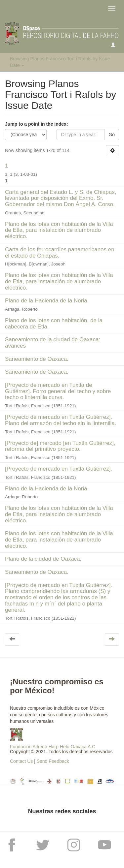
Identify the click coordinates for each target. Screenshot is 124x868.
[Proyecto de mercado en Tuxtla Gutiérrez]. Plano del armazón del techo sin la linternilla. (61, 420)
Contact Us (21, 761)
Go (112, 135)
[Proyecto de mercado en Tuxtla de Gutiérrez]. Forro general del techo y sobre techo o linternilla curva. (58, 391)
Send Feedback (53, 761)
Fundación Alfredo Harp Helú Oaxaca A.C (53, 747)
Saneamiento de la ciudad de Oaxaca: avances (53, 343)
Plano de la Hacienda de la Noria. (47, 301)
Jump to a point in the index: (37, 124)
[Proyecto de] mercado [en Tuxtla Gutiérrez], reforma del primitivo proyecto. (60, 446)
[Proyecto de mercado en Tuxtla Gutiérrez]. (59, 469)
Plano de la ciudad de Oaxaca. (43, 559)
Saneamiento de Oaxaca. (37, 359)
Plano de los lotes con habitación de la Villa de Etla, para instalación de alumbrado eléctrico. (59, 230)
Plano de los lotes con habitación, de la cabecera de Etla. (54, 324)
